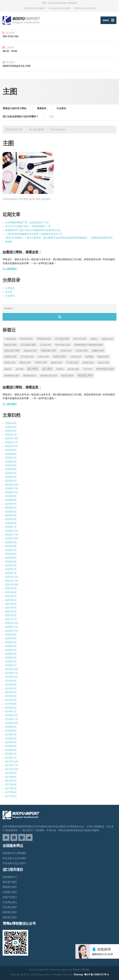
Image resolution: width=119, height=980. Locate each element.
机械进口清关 (10, 357)
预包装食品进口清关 (49, 376)
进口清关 (47, 369)
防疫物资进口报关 (12, 376)
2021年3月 (11, 612)
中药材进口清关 (44, 339)
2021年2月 (11, 616)
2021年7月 (11, 596)
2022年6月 (11, 554)
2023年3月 (11, 519)
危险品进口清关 (49, 351)
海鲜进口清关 (103, 357)
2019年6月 (11, 692)
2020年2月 (11, 662)
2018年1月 (11, 758)
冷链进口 (94, 339)
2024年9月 (11, 496)
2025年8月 (11, 454)
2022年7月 (11, 550)
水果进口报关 (43, 357)
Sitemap (78, 975)
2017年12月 (12, 762)
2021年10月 (12, 585)
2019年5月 (11, 696)
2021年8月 (11, 592)
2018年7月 (11, 735)
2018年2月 (11, 754)
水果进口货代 (76, 357)
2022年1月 (11, 573)
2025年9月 (11, 450)
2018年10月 (12, 723)
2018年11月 (12, 719)
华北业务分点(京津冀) (59, 8)
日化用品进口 (10, 902)
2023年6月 (11, 508)
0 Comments (58, 129)
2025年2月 (11, 477)
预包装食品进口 (30, 376)
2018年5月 (11, 742)
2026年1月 (11, 435)
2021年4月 (11, 608)
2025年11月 (12, 442)
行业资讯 (10, 296)
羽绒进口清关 (88, 363)
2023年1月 (11, 527)
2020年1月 (11, 666)
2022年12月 (12, 531)
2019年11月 (12, 673)
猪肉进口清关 (57, 363)
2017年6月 (11, 785)
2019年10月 (12, 677)
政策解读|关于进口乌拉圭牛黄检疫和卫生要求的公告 (33, 230)
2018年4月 (11, 746)
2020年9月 (11, 635)
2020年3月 (11, 658)
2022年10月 (12, 539)
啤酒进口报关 (10, 887)
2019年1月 (11, 712)
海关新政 (89, 357)
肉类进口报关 (10, 917)
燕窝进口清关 (25, 363)
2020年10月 (12, 631)
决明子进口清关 (80, 339)
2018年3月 (11, 750)
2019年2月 (11, 708)
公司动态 (10, 288)
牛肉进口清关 (41, 363)
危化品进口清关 (12, 351)
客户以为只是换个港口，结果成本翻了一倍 (28, 226)
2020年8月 (11, 639)
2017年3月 (11, 796)
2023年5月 (11, 512)
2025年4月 (11, 469)
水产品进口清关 (27, 357)
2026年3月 (11, 427)
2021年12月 (12, 577)
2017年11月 (12, 765)
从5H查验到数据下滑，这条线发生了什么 (27, 222)
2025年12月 (12, 439)
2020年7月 (11, 642)
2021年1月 (11, 619)
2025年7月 (11, 458)
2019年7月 (11, 689)
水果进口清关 (59, 357)
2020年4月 (11, 654)
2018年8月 (11, 731)
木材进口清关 (82, 351)
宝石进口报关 (10, 907)
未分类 (9, 292)
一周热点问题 (10, 339)
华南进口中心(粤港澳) (34, 8)
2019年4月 (11, 700)
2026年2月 (11, 431)
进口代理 (19, 369)
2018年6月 (11, 739)
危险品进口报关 (30, 351)
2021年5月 (11, 604)
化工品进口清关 (28, 345)
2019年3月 (11, 704)
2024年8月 (11, 500)
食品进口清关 (85, 376)
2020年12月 (12, 623)
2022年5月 (11, 558)
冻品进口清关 (107, 339)
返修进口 (8, 369)
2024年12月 (12, 485)
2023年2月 (11, 523)
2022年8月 (11, 546)
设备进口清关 (103, 363)
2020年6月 (11, 646)
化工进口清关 (46, 345)
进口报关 (33, 369)
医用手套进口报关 (63, 345)
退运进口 (60, 369)
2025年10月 (12, 446)
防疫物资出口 (10, 877)
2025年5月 (11, 465)
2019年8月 (11, 685)
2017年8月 (11, 777)
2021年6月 (11, 600)
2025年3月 (11, 473)
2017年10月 (12, 769)
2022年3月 (11, 565)
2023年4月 (11, 515)
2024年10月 (12, 492)
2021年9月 (11, 589)
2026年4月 (11, 423)
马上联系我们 (10, 269)
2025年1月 (11, 481)
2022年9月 (11, 542)
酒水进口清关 (73, 369)
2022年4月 (11, 562)
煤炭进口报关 (10, 363)
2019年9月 (11, 681)
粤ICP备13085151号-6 (96, 975)
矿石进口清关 (72, 363)
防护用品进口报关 (105, 369)
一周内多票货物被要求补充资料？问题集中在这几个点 (34, 234)
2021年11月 (12, 581)
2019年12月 (12, 669)
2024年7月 (11, 504)
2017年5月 (11, 788)
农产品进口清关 (62, 339)
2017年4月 (11, 792)
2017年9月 (11, 773)
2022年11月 (12, 535)
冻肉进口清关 (10, 345)
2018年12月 (12, 716)
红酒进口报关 (10, 892)
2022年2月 (11, 569)
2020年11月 (12, 627)
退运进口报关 (10, 882)
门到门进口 (88, 369)
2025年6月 (11, 462)
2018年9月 (11, 727)
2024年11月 (12, 489)
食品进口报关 (67, 376)
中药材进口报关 (26, 339)
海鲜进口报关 (10, 912)
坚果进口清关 (66, 351)
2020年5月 (11, 650)
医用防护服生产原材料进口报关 (89, 345)
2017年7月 (11, 781)
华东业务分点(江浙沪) (85, 8)
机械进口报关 (98, 351)
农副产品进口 (10, 897)
